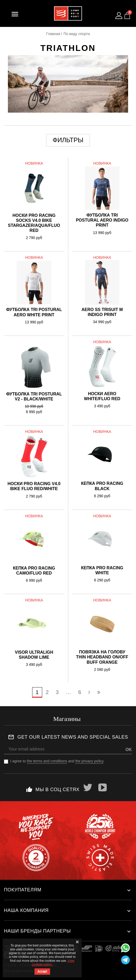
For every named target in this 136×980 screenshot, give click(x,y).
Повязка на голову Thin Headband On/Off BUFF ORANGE (102, 657)
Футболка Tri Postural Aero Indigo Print (102, 220)
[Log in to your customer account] (119, 16)
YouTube (103, 787)
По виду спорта (77, 34)
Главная (53, 34)
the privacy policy (89, 761)
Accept (42, 972)
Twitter (88, 787)
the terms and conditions (47, 761)
